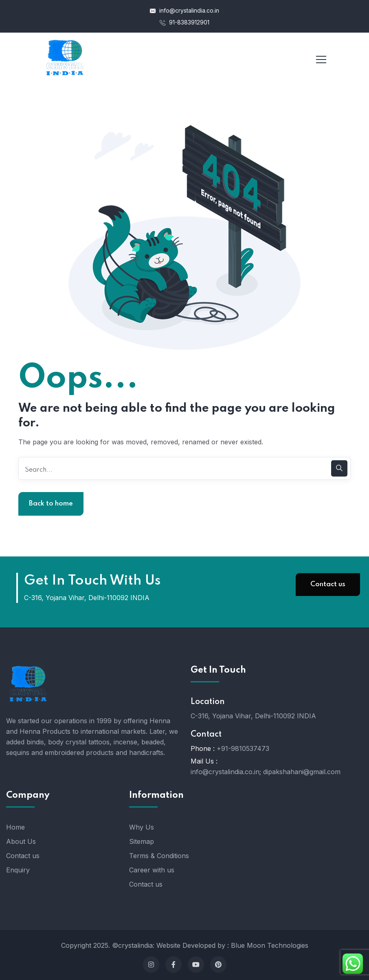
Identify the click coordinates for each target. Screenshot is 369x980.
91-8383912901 (184, 22)
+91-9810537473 (243, 748)
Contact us (328, 584)
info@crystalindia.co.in (184, 10)
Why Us (142, 827)
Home (15, 827)
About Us (21, 841)
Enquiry (18, 870)
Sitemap (142, 841)
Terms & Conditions (159, 856)
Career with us (152, 870)
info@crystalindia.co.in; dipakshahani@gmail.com (266, 772)
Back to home (51, 504)
